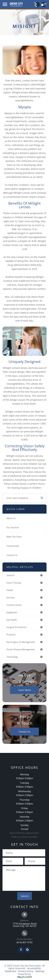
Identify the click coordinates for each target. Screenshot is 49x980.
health (10, 590)
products (11, 635)
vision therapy (14, 583)
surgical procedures (16, 627)
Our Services (13, 528)
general (10, 575)
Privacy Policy (26, 971)
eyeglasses (12, 612)
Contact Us (12, 555)
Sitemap (40, 971)
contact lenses (14, 605)
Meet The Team (14, 537)
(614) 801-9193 (24, 942)
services (11, 598)
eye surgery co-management (21, 642)
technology (12, 657)
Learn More (25, 690)
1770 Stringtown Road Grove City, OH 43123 (25, 925)
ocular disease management (21, 649)
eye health (12, 620)
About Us (11, 518)
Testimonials (13, 546)
